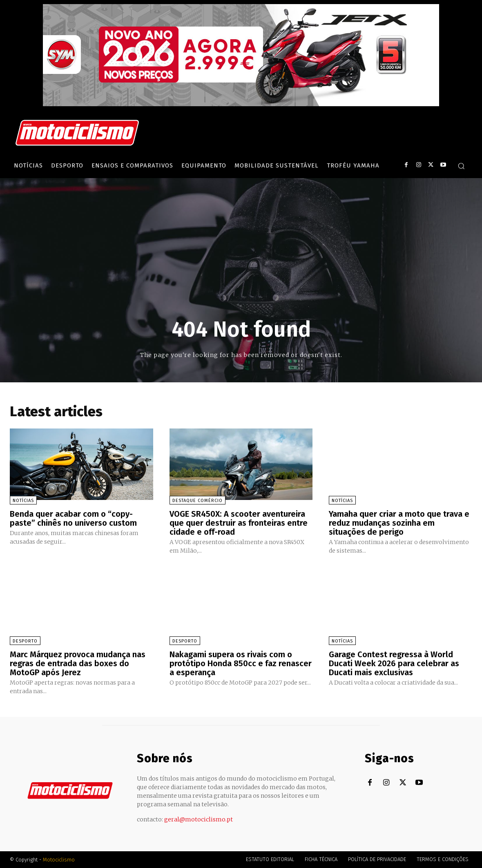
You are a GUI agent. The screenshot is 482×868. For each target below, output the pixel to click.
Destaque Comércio (197, 501)
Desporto (25, 641)
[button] (461, 166)
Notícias (23, 501)
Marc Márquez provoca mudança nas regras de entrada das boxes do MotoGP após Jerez (78, 663)
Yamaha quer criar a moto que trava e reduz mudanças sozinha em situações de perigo (399, 523)
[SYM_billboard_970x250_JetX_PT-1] (241, 104)
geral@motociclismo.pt (199, 819)
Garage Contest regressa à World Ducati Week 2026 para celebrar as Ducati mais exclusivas (394, 663)
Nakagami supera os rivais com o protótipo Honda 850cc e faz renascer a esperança (241, 663)
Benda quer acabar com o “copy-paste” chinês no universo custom (73, 518)
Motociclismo (59, 860)
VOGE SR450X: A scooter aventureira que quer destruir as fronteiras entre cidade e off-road (239, 523)
